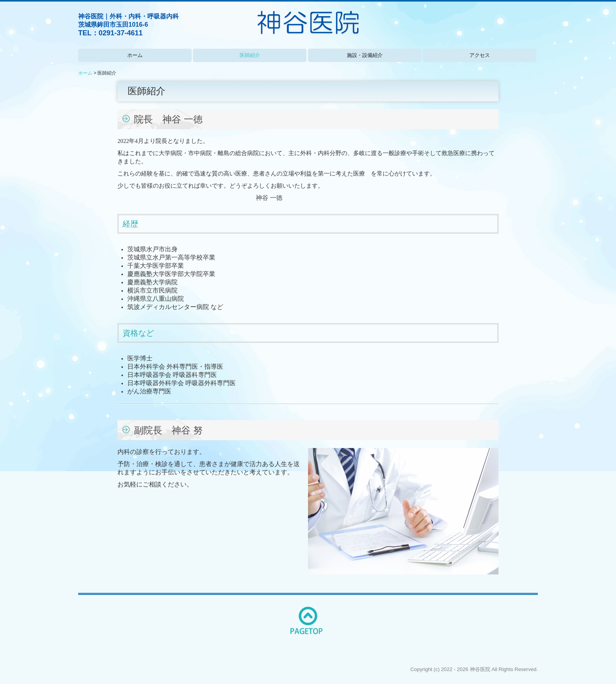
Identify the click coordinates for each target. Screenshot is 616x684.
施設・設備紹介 (365, 55)
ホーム (135, 55)
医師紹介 (250, 55)
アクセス (480, 55)
